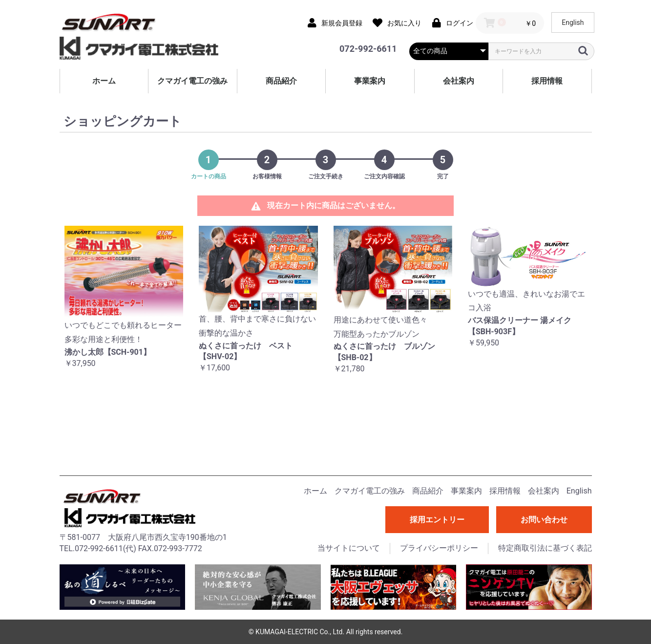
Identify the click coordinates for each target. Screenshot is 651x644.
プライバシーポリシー (439, 548)
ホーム (104, 81)
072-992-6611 (368, 49)
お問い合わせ (544, 520)
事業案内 (370, 81)
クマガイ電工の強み (192, 81)
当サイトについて (349, 548)
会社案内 (459, 81)
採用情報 (547, 81)
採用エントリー (437, 520)
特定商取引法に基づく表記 (545, 548)
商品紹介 (281, 81)
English (573, 22)
